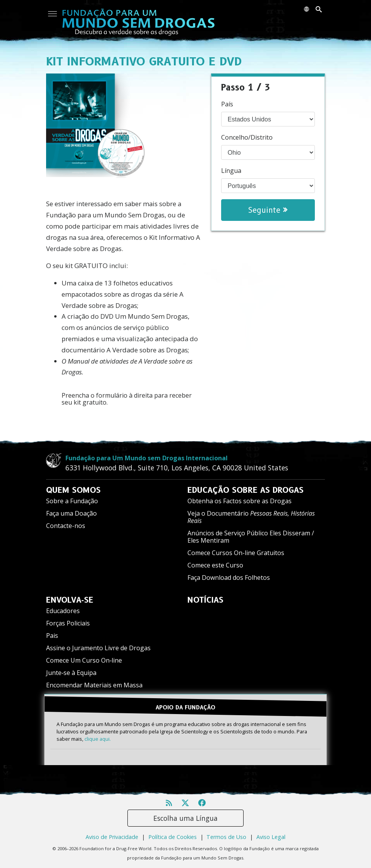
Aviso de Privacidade (112, 837)
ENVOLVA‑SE (70, 600)
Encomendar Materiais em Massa (94, 685)
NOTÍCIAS (205, 600)
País (227, 104)
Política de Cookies (173, 837)
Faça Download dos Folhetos (229, 578)
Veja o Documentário (251, 517)
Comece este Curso (215, 565)
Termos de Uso (226, 837)
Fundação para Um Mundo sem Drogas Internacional (147, 458)
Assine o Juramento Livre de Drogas (98, 648)
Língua (231, 171)
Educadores (63, 611)
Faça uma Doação (71, 513)
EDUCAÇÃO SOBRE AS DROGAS (246, 490)
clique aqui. (98, 739)
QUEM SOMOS (73, 490)
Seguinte (268, 210)
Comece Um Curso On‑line (84, 660)
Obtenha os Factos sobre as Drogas (240, 501)
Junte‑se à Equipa (71, 673)
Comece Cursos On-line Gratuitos (236, 553)
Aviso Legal (271, 837)
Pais (52, 636)
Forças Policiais (68, 623)
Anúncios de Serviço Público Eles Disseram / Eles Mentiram (251, 537)
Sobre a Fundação (72, 501)
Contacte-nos (66, 526)
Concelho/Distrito (247, 137)
